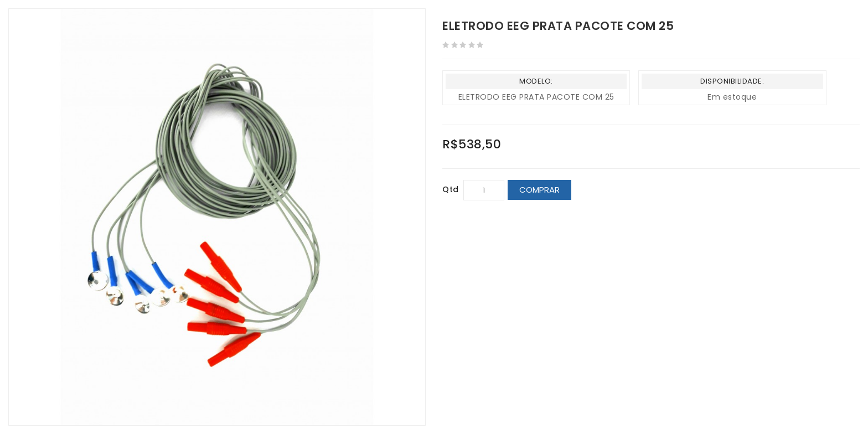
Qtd (451, 189)
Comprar (539, 190)
